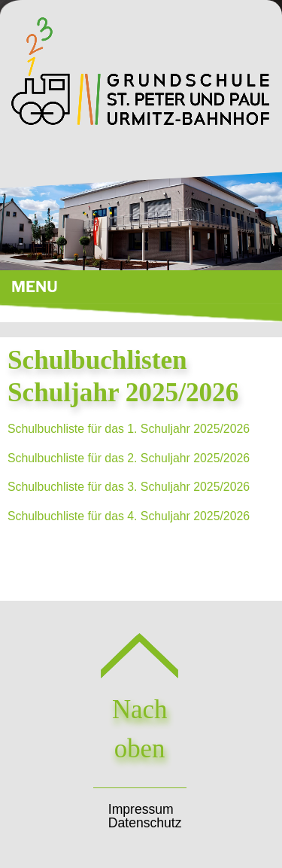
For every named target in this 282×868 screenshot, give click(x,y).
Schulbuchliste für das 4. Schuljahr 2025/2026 (129, 516)
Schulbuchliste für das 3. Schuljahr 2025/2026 (129, 487)
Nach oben (139, 709)
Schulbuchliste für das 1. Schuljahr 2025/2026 (129, 429)
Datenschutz (145, 823)
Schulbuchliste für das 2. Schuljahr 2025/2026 (129, 458)
